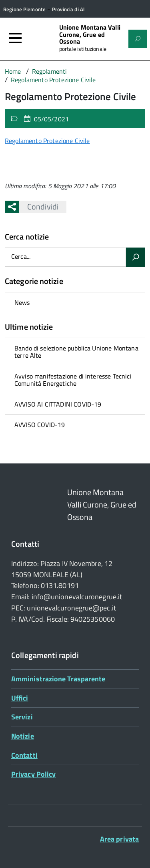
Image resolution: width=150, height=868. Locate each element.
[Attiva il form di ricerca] (138, 39)
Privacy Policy (33, 774)
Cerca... (21, 257)
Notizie (23, 736)
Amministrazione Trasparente (58, 679)
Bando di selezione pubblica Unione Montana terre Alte (76, 352)
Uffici (20, 698)
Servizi (22, 717)
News (22, 302)
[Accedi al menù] (15, 38)
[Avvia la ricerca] (136, 257)
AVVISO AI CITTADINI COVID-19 (58, 404)
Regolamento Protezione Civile (47, 141)
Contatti (24, 755)
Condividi (39, 206)
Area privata (119, 839)
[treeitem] (75, 302)
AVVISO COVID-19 (40, 425)
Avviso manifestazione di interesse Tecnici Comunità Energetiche (73, 380)
